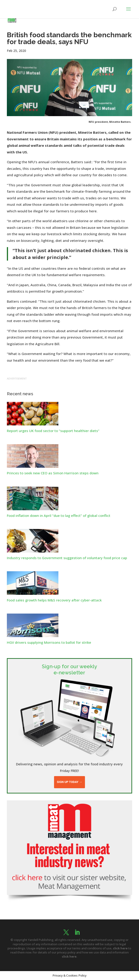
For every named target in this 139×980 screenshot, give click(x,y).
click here (120, 948)
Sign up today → (69, 782)
